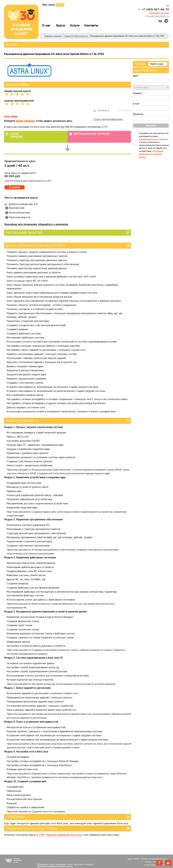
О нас (47, 25)
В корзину (15, 187)
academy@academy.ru (158, 16)
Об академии (42, 864)
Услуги (76, 25)
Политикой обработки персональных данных (151, 154)
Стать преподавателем (108, 119)
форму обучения (25, 121)
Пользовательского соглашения (153, 139)
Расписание (61, 864)
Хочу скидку (11, 116)
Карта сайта (79, 864)
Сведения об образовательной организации (55, 866)
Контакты (92, 25)
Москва (60, 5)
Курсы (61, 25)
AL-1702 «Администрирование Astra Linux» (60, 835)
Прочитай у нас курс (159, 13)
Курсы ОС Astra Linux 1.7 (76, 36)
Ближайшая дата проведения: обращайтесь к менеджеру (36, 224)
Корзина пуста (171, 863)
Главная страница (53, 36)
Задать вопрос (159, 863)
